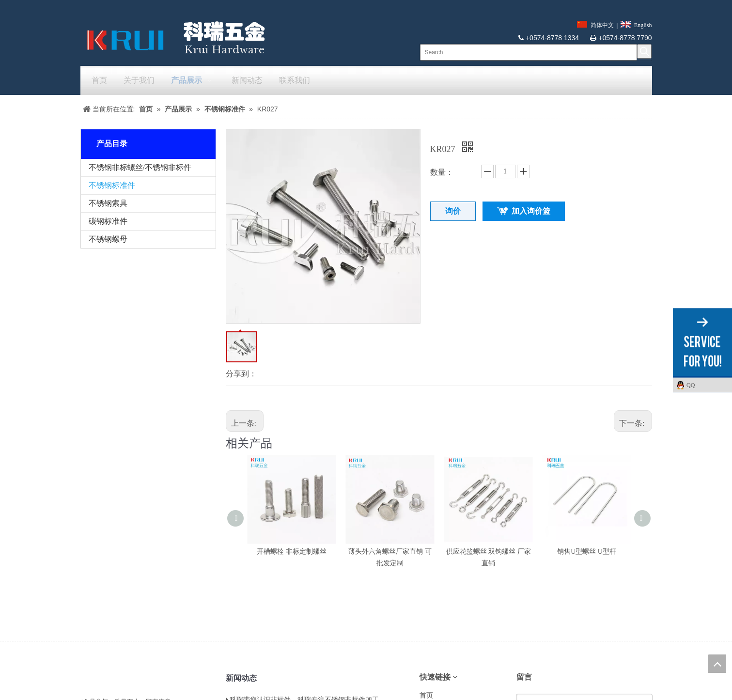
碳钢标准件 (108, 221)
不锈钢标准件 (112, 185)
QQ (707, 385)
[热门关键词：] (644, 51)
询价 (453, 211)
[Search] (529, 52)
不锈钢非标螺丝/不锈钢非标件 (140, 167)
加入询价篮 (531, 211)
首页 (426, 695)
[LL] (88, 676)
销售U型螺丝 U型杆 (587, 552)
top (717, 664)
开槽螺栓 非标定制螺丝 (292, 552)
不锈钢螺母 (108, 239)
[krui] (173, 37)
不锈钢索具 (108, 203)
